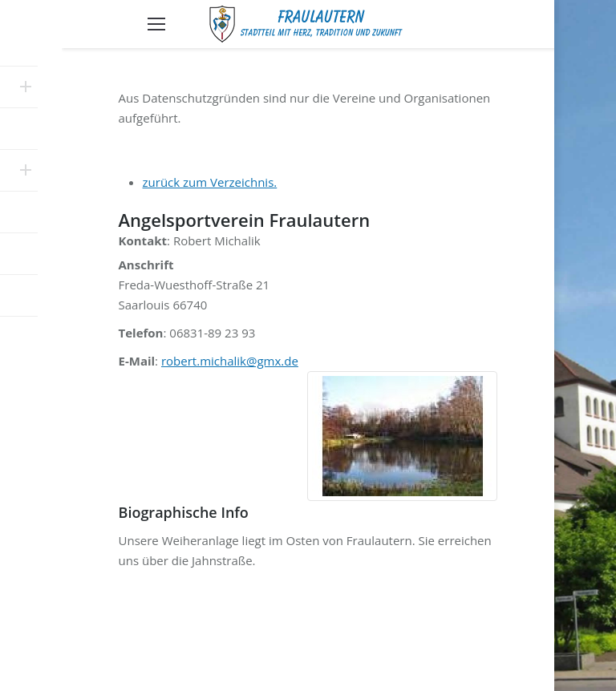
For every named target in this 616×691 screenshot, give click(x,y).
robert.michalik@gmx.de (230, 361)
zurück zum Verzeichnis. (210, 182)
